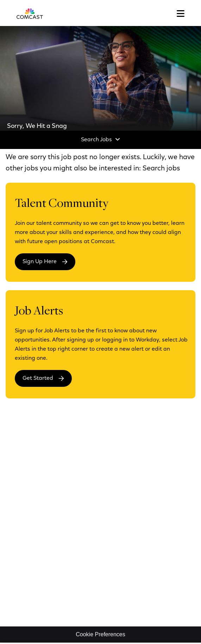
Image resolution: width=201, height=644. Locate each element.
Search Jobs (96, 140)
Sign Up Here (40, 262)
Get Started (38, 378)
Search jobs (161, 169)
